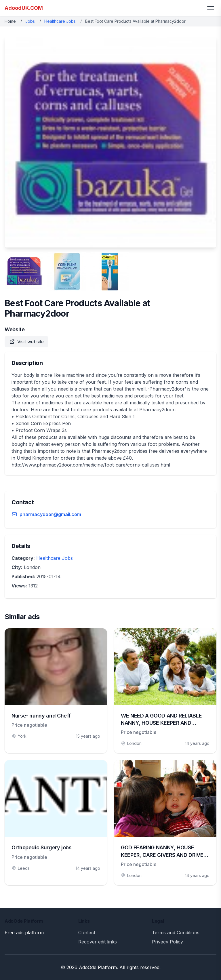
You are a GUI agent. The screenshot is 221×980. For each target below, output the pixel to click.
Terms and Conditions (176, 933)
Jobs (30, 21)
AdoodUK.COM (24, 8)
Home (10, 21)
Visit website (26, 342)
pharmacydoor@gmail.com (50, 514)
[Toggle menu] (211, 8)
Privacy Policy (167, 942)
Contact (87, 933)
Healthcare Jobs (60, 21)
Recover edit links (98, 942)
